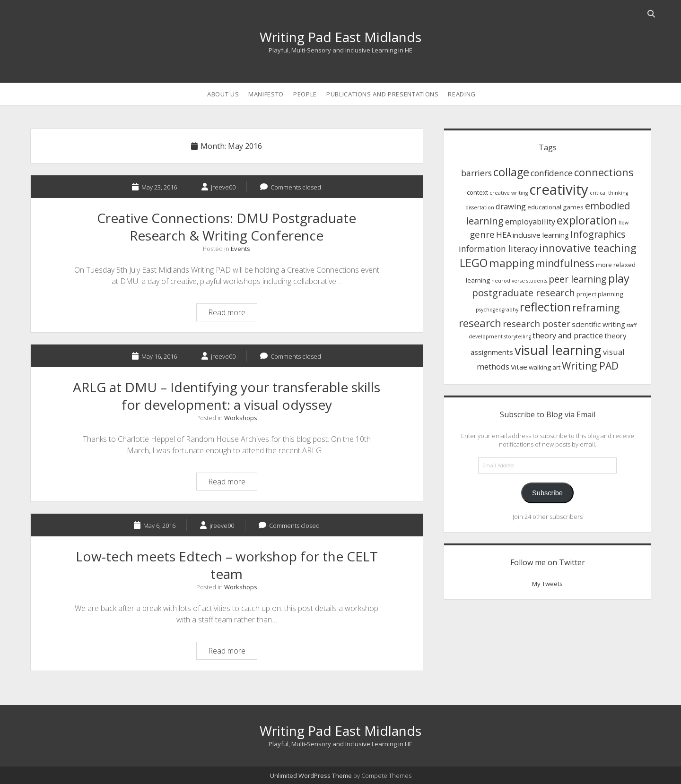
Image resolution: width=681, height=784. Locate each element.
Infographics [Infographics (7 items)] (598, 234)
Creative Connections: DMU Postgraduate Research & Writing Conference (227, 227)
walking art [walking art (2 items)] (545, 367)
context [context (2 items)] (477, 192)
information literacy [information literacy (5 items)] (498, 249)
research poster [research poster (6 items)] (537, 323)
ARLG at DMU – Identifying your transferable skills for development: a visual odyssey (227, 396)
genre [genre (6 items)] (482, 234)
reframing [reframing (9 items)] (596, 308)
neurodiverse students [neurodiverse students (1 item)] (519, 281)
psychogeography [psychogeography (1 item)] (497, 310)
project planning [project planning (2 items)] (600, 294)
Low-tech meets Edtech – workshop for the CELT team (227, 565)
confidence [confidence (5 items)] (552, 173)
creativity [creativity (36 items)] (559, 190)
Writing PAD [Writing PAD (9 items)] (590, 366)
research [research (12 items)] (480, 323)
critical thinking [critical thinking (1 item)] (609, 193)
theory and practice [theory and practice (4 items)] (568, 335)
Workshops (241, 418)
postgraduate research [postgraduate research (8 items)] (524, 293)
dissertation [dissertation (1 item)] (480, 207)
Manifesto (266, 94)
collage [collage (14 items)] (511, 172)
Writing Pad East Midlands (340, 37)
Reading (462, 94)
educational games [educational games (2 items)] (555, 207)
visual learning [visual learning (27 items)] (558, 350)
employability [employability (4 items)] (530, 221)
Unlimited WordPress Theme (311, 775)
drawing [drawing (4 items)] (511, 206)
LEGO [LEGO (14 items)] (474, 263)
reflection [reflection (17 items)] (545, 307)
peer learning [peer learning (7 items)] (578, 279)
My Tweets (547, 584)
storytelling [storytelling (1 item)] (518, 336)
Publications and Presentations (383, 94)
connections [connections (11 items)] (604, 172)
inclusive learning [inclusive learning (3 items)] (541, 235)
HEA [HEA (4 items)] (504, 235)
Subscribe (547, 493)
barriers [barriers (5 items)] (476, 173)
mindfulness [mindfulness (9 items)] (565, 263)
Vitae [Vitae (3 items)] (519, 367)
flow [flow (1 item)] (624, 223)
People (305, 94)
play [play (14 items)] (619, 278)
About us (223, 94)
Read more (232, 314)
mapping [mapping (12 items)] (512, 263)
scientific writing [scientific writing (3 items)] (598, 324)
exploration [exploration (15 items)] (587, 220)
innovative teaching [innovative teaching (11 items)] (588, 248)
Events (240, 249)
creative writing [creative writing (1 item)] (509, 193)
